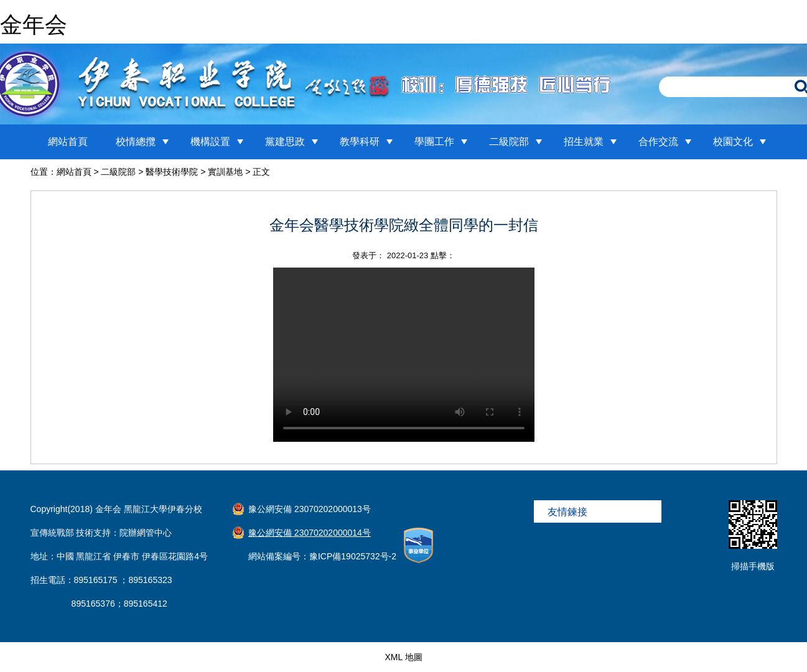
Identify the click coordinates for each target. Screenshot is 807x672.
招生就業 (584, 142)
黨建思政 (285, 142)
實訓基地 (225, 172)
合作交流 (658, 142)
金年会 (34, 25)
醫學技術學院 (172, 172)
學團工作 (434, 142)
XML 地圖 (403, 657)
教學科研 (360, 142)
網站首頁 (68, 142)
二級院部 (509, 142)
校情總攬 (136, 142)
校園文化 (733, 142)
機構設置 (210, 142)
